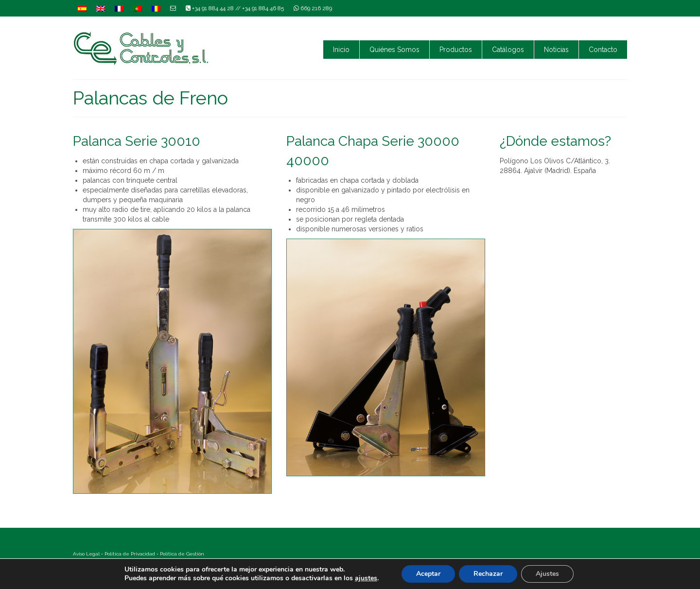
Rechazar (488, 574)
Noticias (556, 50)
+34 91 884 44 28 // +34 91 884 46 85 (235, 8)
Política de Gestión (182, 554)
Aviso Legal (86, 554)
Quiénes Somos (394, 50)
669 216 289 (313, 8)
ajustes (366, 578)
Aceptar (428, 574)
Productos (456, 50)
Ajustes (547, 574)
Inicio (341, 50)
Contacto (603, 50)
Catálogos (508, 50)
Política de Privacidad (130, 554)
